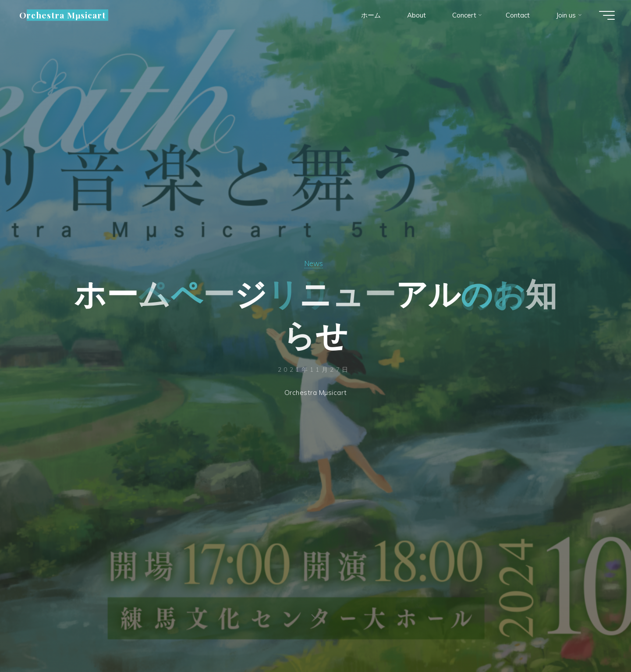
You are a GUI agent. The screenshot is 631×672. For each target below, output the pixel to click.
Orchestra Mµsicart (63, 15)
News (314, 263)
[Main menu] (607, 15)
